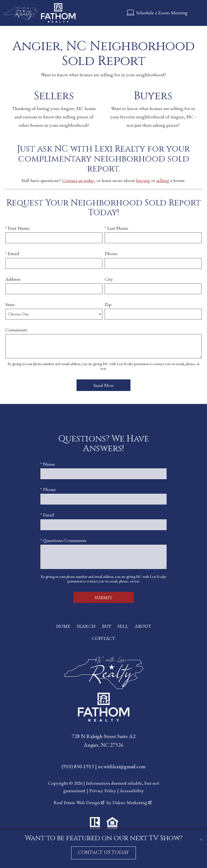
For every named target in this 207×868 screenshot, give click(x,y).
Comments (16, 330)
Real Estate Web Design (79, 802)
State (10, 304)
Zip (108, 304)
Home (63, 626)
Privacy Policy (103, 790)
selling (163, 180)
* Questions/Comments (63, 540)
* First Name (18, 228)
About (143, 626)
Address (13, 279)
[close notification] (201, 836)
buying (143, 180)
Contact (103, 638)
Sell (123, 626)
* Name (48, 464)
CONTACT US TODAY (103, 853)
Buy (106, 626)
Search (86, 626)
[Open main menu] (197, 13)
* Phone (48, 489)
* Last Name (116, 228)
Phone (111, 253)
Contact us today (78, 180)
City (109, 279)
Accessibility (132, 790)
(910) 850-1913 (78, 766)
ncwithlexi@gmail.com (122, 766)
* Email (12, 253)
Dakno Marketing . (132, 802)
